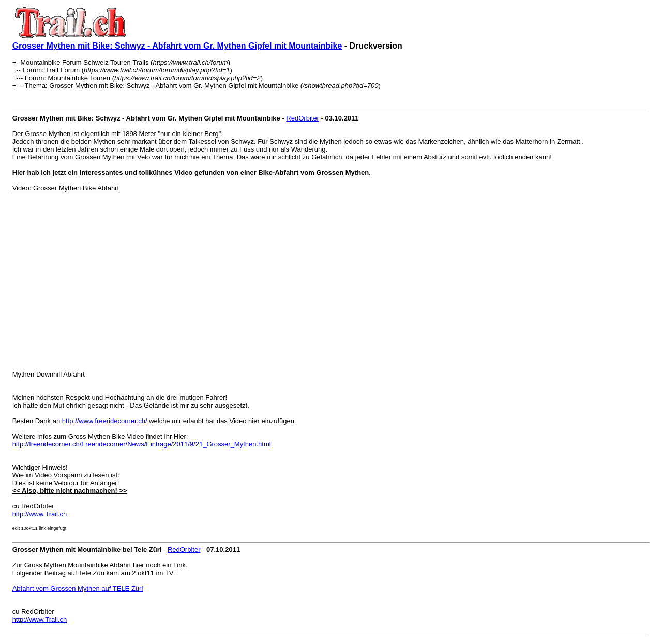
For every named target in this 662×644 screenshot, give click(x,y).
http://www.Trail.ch (40, 514)
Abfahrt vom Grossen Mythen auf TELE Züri (78, 588)
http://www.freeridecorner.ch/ (105, 421)
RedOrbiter (303, 118)
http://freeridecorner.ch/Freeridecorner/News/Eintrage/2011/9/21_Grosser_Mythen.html (142, 444)
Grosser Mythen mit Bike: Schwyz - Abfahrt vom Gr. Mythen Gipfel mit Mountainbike (177, 46)
